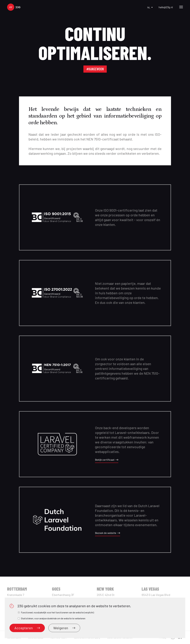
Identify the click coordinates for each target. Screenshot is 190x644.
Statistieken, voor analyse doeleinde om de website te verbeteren (53, 618)
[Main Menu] (181, 7)
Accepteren (27, 628)
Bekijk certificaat (107, 460)
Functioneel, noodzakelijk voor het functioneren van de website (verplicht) (57, 612)
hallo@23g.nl (166, 7)
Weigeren (64, 628)
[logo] (14, 7)
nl (150, 7)
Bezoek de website (108, 533)
